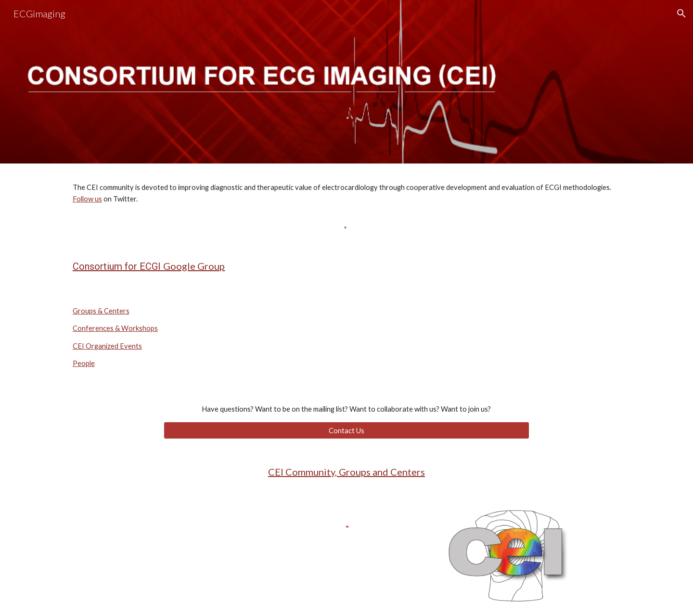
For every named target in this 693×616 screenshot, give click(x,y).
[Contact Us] (346, 430)
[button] (681, 13)
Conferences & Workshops (115, 328)
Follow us (87, 199)
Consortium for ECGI (117, 266)
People (84, 363)
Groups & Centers (101, 311)
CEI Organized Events (107, 346)
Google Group (194, 266)
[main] (346, 194)
